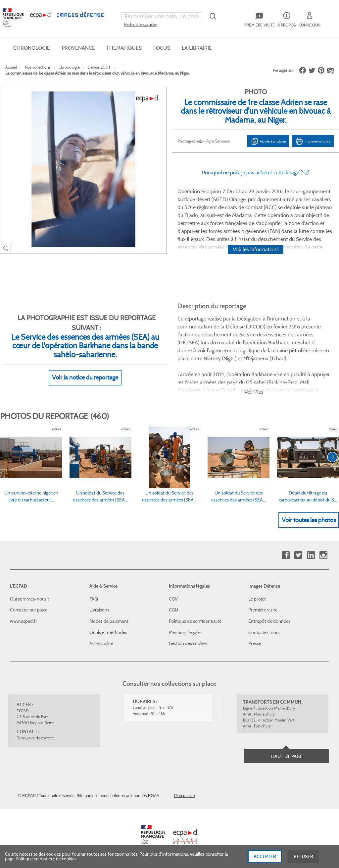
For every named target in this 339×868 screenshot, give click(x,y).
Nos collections (38, 67)
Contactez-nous (264, 632)
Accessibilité (101, 643)
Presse (255, 643)
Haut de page (287, 756)
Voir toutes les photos (309, 520)
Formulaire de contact (35, 738)
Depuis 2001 (99, 67)
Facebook (286, 555)
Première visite (263, 610)
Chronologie (69, 67)
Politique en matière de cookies (46, 860)
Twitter (298, 555)
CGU (173, 610)
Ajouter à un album (268, 141)
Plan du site (185, 796)
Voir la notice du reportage (85, 377)
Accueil (11, 67)
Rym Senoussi (218, 141)
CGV (173, 599)
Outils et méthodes (108, 632)
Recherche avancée (140, 24)
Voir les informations (256, 249)
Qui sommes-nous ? (30, 599)
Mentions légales (185, 632)
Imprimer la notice (313, 141)
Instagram (323, 555)
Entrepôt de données (269, 621)
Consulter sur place (29, 610)
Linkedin (311, 555)
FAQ (94, 599)
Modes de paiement (109, 621)
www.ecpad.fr (24, 621)
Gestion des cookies (188, 643)
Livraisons (99, 610)
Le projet (257, 599)
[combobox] (162, 16)
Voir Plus (254, 392)
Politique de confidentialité (195, 621)
